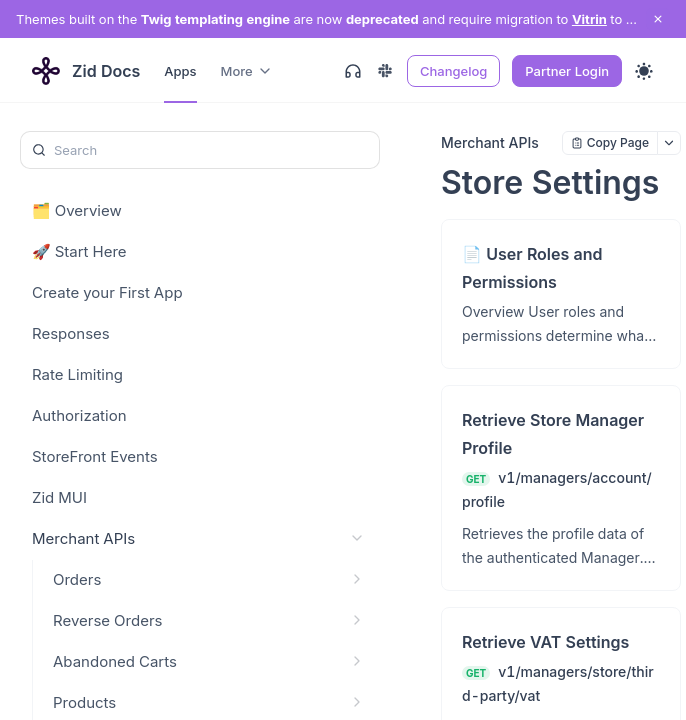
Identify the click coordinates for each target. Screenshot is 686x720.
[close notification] (658, 19)
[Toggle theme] (644, 71)
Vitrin (589, 19)
